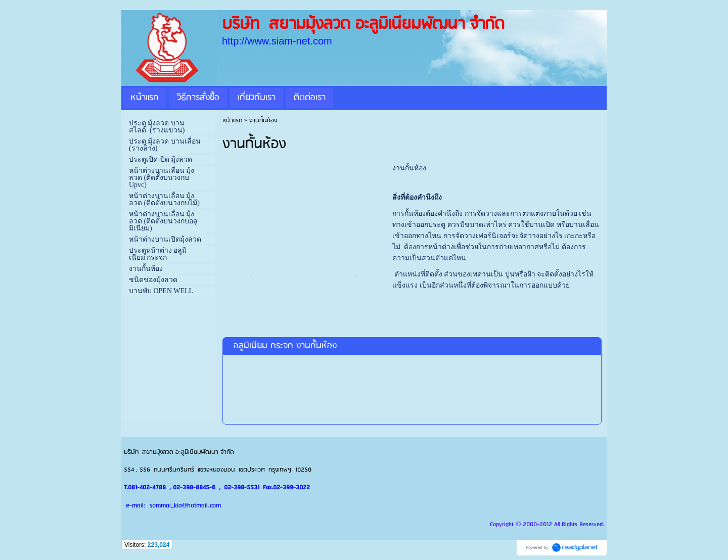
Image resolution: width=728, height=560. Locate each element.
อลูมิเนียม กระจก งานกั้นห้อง (285, 346)
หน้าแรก (232, 121)
